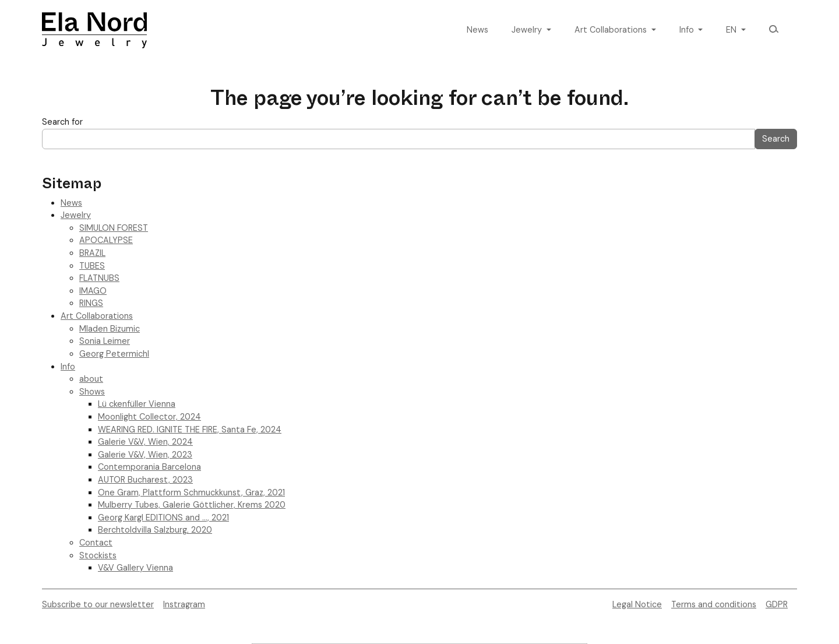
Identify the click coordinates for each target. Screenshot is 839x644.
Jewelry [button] (528, 30)
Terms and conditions (714, 604)
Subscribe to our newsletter (98, 604)
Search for (62, 122)
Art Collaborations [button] (612, 30)
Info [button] (688, 30)
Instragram (184, 604)
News (477, 30)
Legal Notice (637, 604)
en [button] (732, 30)
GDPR (777, 604)
